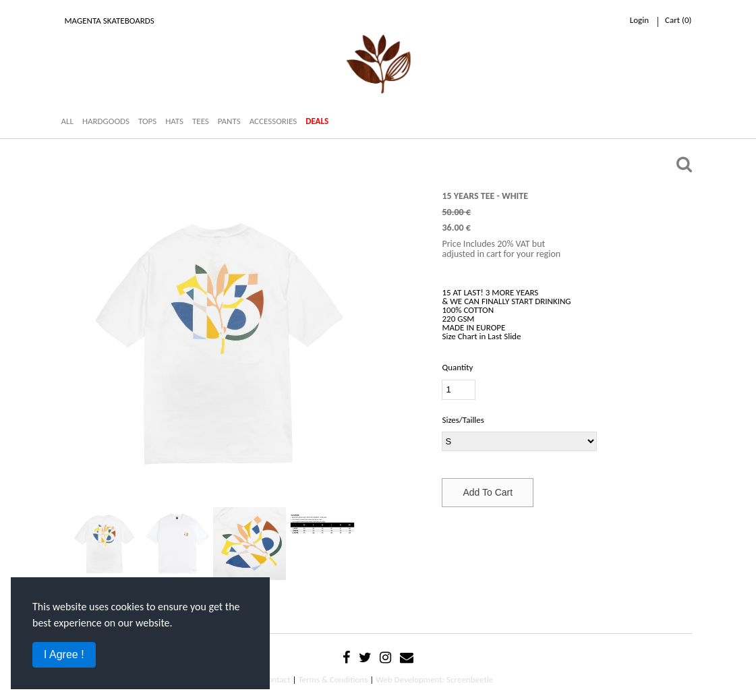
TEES (201, 121)
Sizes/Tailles (463, 420)
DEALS (317, 121)
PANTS (229, 121)
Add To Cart (488, 492)
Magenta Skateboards (110, 21)
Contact (277, 679)
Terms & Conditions (333, 679)
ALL (67, 121)
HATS (174, 121)
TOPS (147, 121)
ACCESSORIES (273, 121)
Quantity (457, 367)
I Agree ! (64, 654)
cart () (678, 20)
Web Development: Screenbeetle (434, 679)
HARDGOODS (106, 121)
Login (639, 20)
